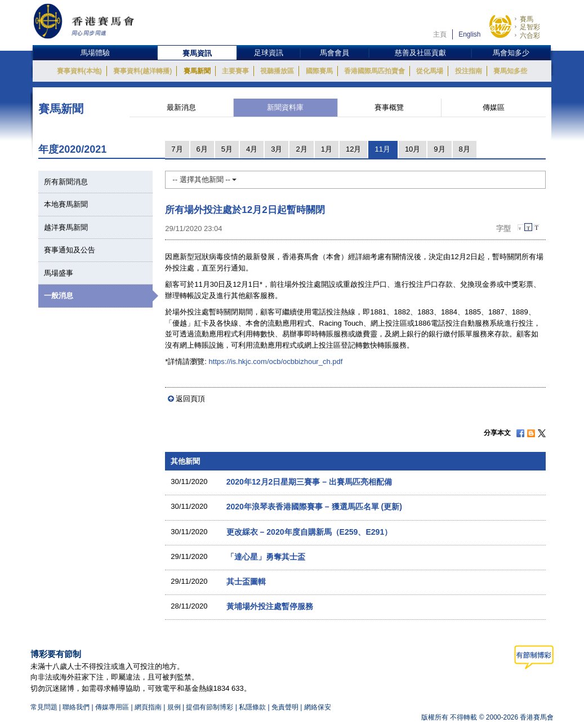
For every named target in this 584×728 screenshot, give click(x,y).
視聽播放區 (277, 71)
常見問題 (44, 707)
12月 (353, 149)
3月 (277, 149)
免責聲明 (285, 707)
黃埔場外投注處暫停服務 (270, 606)
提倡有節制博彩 (209, 707)
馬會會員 (335, 53)
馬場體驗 (95, 53)
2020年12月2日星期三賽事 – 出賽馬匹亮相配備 (309, 482)
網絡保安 (318, 707)
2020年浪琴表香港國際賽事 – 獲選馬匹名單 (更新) (314, 507)
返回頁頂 (190, 399)
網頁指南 (148, 707)
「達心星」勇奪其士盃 (266, 557)
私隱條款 (252, 707)
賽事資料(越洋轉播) (142, 71)
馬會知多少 (511, 53)
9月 (439, 149)
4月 (252, 149)
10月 (413, 149)
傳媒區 (494, 107)
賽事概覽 (389, 107)
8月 (465, 149)
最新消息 (181, 107)
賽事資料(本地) (79, 71)
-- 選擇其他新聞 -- (204, 179)
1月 (327, 149)
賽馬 (527, 19)
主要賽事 (235, 71)
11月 (382, 149)
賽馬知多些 (510, 71)
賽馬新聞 (197, 71)
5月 (227, 149)
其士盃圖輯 (246, 581)
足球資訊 (269, 53)
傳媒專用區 (112, 707)
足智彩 (530, 27)
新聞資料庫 (285, 107)
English (469, 34)
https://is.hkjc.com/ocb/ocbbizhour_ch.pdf (276, 361)
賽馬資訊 (197, 53)
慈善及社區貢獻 (420, 53)
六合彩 (530, 35)
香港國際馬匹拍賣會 (375, 71)
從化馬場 (430, 71)
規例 (175, 707)
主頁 (440, 34)
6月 (202, 149)
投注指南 (469, 71)
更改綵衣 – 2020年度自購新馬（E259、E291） (309, 532)
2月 (301, 149)
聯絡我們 (76, 707)
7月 (177, 149)
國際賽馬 (319, 71)
